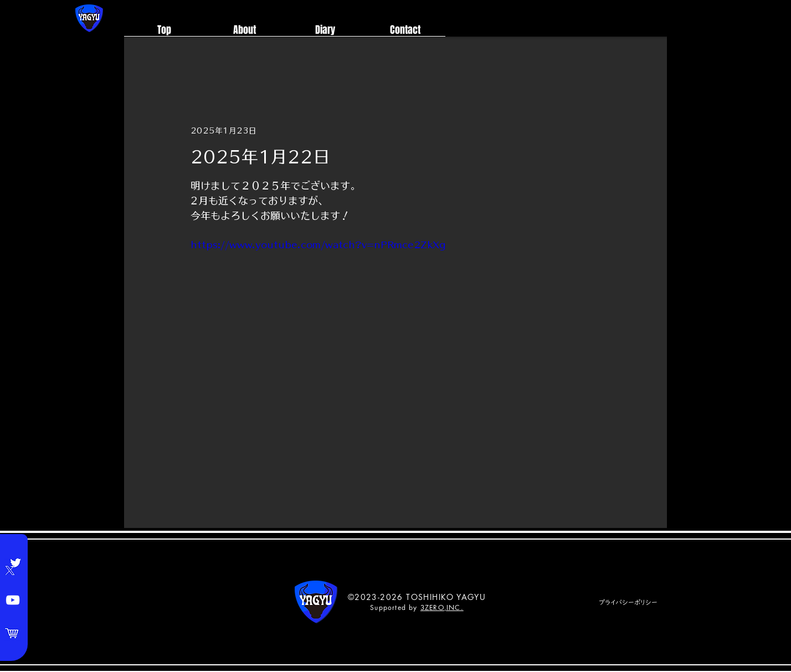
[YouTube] (13, 600)
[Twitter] (13, 567)
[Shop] (13, 633)
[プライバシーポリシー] (628, 603)
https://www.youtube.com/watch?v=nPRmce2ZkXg (318, 245)
